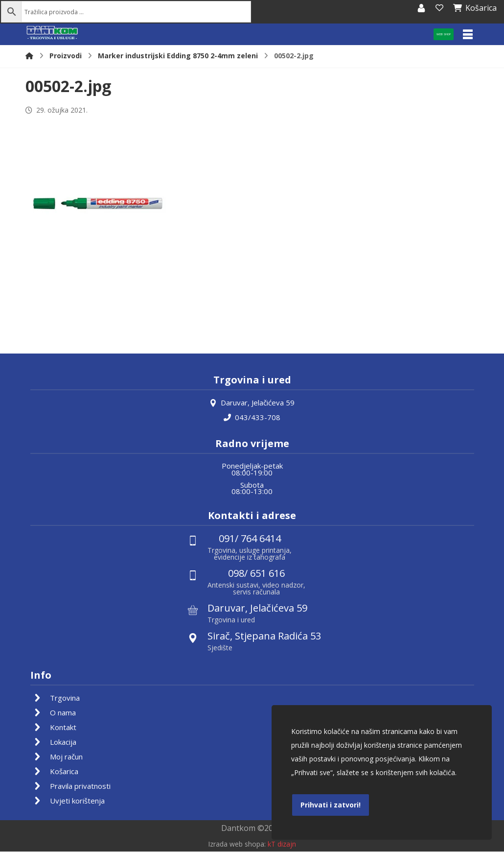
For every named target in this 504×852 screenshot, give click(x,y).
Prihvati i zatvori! (331, 805)
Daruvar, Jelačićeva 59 (252, 402)
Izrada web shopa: (237, 845)
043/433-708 (252, 417)
